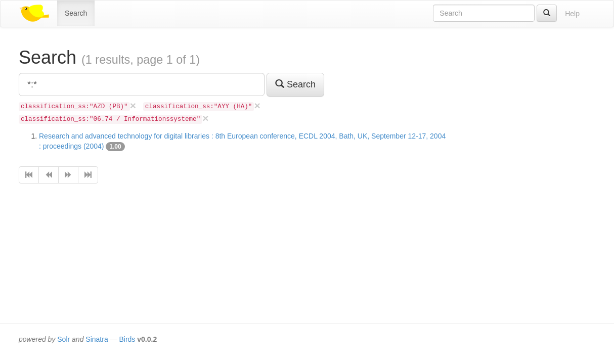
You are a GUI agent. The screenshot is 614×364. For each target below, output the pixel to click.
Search (76, 13)
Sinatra (97, 339)
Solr (63, 339)
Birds (127, 339)
